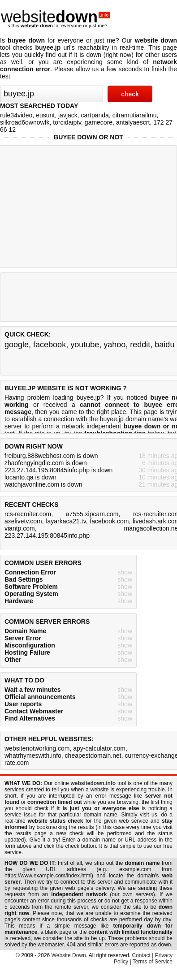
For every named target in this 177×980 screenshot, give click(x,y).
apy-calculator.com (99, 748)
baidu (164, 345)
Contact (141, 955)
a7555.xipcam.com (92, 514)
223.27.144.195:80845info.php (47, 535)
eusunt (45, 115)
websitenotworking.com (37, 748)
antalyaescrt (133, 122)
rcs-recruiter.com (28, 514)
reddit (140, 345)
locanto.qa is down (30, 477)
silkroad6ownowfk (25, 122)
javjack (68, 115)
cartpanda (95, 115)
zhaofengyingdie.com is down (46, 463)
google (17, 345)
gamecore (99, 122)
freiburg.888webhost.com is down (51, 456)
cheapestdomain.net (93, 756)
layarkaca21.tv (66, 521)
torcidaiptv (67, 122)
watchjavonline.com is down (43, 484)
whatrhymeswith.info (33, 756)
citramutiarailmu (135, 115)
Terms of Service (153, 962)
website (56, 17)
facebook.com (109, 521)
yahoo (114, 345)
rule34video (16, 115)
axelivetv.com (23, 521)
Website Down (69, 955)
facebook (50, 345)
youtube (85, 345)
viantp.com (20, 528)
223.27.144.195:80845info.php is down (58, 470)
